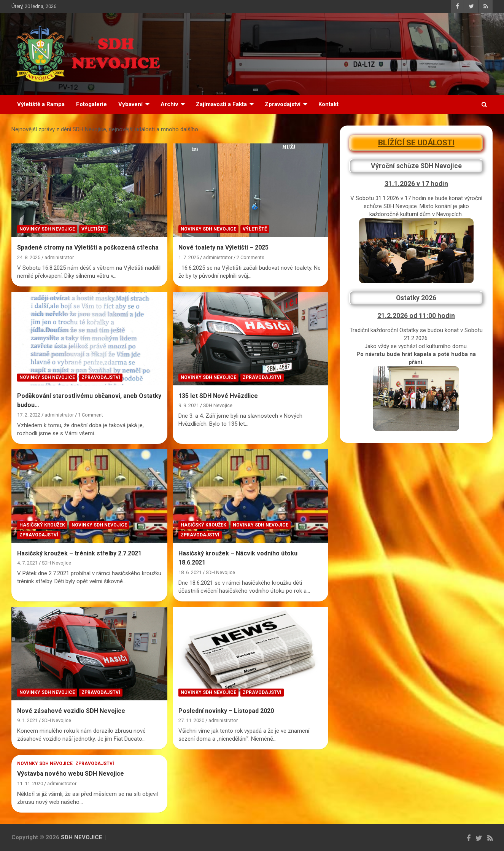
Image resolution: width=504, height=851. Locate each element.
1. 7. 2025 (189, 257)
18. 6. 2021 (190, 572)
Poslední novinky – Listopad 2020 (226, 711)
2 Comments (250, 257)
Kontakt (328, 104)
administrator (59, 257)
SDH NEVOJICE (82, 837)
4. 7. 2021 (27, 563)
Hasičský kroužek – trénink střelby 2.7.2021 (79, 553)
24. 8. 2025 (29, 257)
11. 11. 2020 (30, 783)
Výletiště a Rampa (41, 104)
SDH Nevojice (218, 405)
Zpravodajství (283, 104)
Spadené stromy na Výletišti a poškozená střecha (88, 247)
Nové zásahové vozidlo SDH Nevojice (71, 711)
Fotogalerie (91, 104)
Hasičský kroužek (42, 525)
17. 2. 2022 (29, 415)
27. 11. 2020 (191, 720)
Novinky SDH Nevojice (47, 229)
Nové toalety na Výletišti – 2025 (223, 247)
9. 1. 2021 (27, 720)
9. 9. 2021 (189, 405)
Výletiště (94, 229)
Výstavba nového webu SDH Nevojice (71, 774)
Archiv (169, 104)
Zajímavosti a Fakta (221, 104)
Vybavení (130, 104)
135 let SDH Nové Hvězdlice (218, 396)
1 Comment (91, 415)
